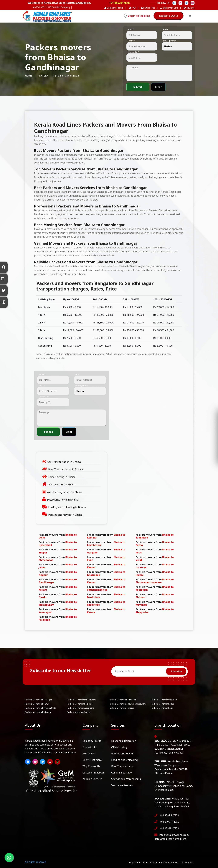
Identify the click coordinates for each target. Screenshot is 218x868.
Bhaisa (44, 76)
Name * (131, 30)
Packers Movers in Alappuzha (81, 708)
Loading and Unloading (124, 760)
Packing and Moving (123, 754)
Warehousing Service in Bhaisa (65, 492)
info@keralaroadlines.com (174, 835)
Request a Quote (168, 16)
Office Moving (119, 747)
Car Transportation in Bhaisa (64, 462)
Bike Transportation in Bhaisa (66, 469)
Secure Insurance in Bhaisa (63, 500)
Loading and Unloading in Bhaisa (67, 507)
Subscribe (176, 671)
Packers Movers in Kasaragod (39, 700)
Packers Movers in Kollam (163, 704)
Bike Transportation (123, 766)
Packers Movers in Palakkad (80, 704)
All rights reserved (36, 862)
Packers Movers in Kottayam (38, 712)
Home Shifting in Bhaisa (62, 477)
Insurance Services (122, 785)
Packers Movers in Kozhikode (123, 700)
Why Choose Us (91, 766)
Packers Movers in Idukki (79, 712)
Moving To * (133, 52)
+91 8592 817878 (169, 815)
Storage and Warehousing (126, 779)
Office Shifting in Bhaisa (62, 485)
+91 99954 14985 (169, 822)
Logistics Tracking (137, 16)
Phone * (131, 41)
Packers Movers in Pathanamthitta (40, 708)
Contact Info (89, 747)
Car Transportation (122, 773)
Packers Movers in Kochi (162, 708)
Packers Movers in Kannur (37, 704)
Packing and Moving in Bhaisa (65, 515)
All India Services (92, 779)
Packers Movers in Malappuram (81, 700)
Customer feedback (93, 773)
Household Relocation (124, 741)
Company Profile (92, 741)
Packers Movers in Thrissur (122, 708)
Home (29, 76)
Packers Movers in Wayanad (164, 700)
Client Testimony (92, 760)
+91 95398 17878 (169, 828)
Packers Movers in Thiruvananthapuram (127, 704)
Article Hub (89, 754)
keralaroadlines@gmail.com (170, 839)
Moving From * (170, 41)
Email (165, 30)
